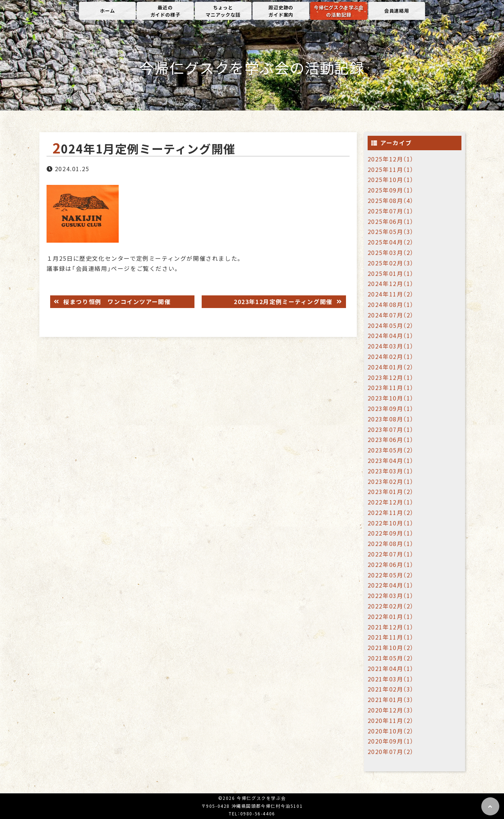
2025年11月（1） (391, 169)
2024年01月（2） (391, 367)
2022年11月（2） (391, 512)
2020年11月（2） (391, 720)
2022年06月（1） (391, 564)
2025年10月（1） (391, 179)
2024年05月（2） (391, 325)
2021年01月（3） (391, 699)
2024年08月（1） (391, 304)
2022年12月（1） (391, 502)
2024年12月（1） (391, 283)
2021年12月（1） (391, 627)
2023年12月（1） (391, 377)
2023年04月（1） (391, 460)
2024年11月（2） (391, 294)
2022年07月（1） (391, 554)
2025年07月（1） (391, 211)
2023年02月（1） (391, 481)
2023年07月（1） (391, 429)
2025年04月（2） (391, 242)
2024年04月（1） (391, 335)
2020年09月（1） (391, 741)
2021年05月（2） (391, 658)
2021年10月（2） (391, 647)
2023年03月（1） (391, 471)
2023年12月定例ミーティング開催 (284, 302)
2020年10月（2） (391, 731)
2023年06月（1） (391, 439)
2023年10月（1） (391, 398)
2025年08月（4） (391, 200)
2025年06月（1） (391, 221)
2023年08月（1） (391, 419)
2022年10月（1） (391, 523)
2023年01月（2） (391, 491)
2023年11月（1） (391, 387)
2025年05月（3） (391, 231)
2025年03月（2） (391, 252)
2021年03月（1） (391, 679)
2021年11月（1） (391, 637)
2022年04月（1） (391, 585)
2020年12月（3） (391, 710)
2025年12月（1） (391, 159)
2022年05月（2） (391, 575)
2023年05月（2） (391, 450)
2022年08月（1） (391, 543)
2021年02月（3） (391, 689)
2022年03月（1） (391, 595)
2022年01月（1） (391, 616)
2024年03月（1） (391, 346)
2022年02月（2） (391, 606)
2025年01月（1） (391, 273)
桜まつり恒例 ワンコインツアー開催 (116, 302)
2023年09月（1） (391, 408)
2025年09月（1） (391, 190)
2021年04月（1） (391, 668)
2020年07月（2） (391, 751)
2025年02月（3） (391, 263)
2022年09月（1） (391, 533)
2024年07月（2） (391, 315)
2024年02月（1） (391, 356)
